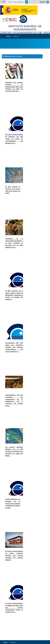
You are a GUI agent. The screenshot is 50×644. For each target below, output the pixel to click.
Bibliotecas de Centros (13, 56)
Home (8, 36)
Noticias (16, 36)
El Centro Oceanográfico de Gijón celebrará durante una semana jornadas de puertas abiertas (14, 555)
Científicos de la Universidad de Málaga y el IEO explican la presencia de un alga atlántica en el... (14, 243)
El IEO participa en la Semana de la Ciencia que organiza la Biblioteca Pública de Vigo (13, 503)
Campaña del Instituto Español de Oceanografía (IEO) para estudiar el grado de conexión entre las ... (14, 87)
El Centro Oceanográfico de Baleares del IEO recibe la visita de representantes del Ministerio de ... (14, 139)
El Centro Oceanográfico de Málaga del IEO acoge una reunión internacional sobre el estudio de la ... (14, 608)
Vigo (3, 2)
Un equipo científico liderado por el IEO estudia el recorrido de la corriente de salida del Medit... (14, 451)
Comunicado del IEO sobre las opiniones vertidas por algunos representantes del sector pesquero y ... (14, 347)
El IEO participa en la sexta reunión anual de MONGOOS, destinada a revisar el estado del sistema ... (14, 295)
